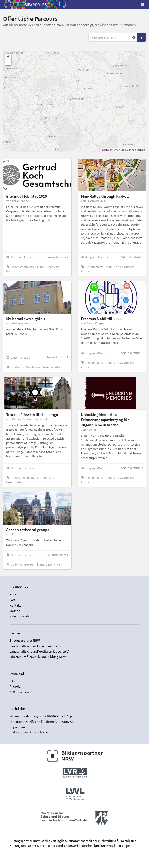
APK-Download (20, 692)
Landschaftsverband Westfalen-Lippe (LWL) (39, 651)
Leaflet (106, 150)
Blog (13, 595)
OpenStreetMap (123, 150)
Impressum (17, 727)
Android (15, 686)
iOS (12, 681)
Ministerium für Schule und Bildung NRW (38, 657)
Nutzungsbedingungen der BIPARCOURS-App (41, 716)
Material (15, 611)
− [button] (8, 62)
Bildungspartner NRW (25, 641)
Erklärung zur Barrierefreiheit (30, 732)
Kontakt (15, 605)
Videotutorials (19, 616)
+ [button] (8, 57)
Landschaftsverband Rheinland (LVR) (35, 646)
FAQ (12, 600)
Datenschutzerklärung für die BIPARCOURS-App (42, 722)
